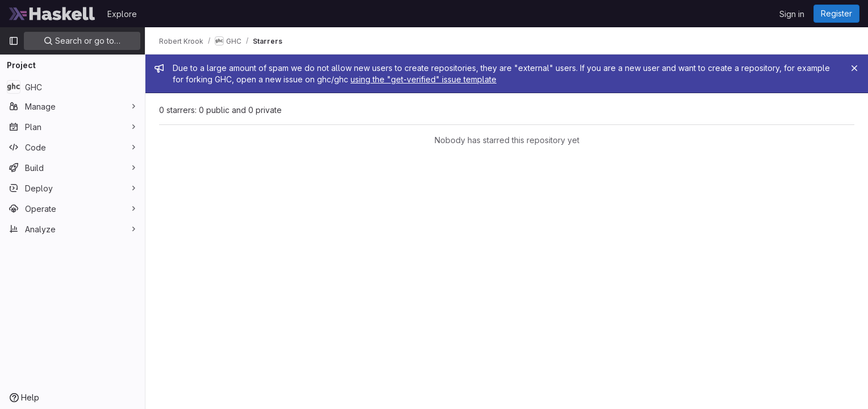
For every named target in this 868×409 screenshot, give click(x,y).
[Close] (854, 68)
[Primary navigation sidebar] (14, 41)
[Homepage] (52, 14)
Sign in (792, 14)
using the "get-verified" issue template (423, 79)
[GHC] (72, 87)
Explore (122, 14)
